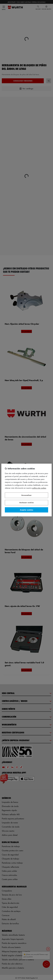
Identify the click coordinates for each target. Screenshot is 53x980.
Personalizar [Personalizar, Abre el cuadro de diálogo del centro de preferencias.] (26, 495)
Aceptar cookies (26, 510)
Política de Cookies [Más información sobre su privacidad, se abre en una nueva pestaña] (39, 488)
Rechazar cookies (27, 503)
